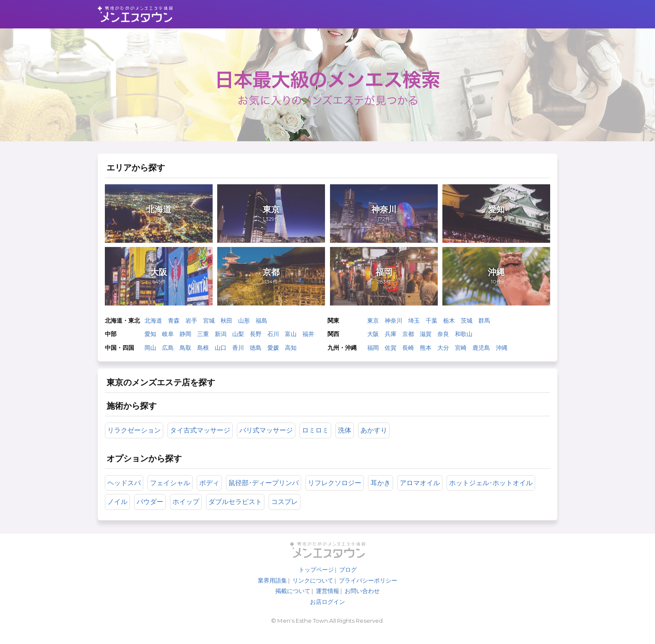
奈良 (443, 337)
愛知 (152, 337)
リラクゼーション (135, 437)
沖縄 (502, 350)
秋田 (228, 323)
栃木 (449, 323)
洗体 (346, 437)
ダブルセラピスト (236, 509)
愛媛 (274, 350)
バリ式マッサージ (267, 437)
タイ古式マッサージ (201, 437)
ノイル (119, 509)
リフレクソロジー (336, 490)
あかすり (375, 437)
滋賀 (426, 337)
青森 (175, 323)
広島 (169, 350)
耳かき (382, 490)
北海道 (155, 323)
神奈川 (394, 323)
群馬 (484, 323)
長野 (257, 337)
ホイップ (187, 509)
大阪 (373, 337)
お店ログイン (327, 611)
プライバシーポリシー (368, 590)
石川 (274, 337)
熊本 (426, 350)
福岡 (373, 350)
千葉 (432, 323)
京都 (408, 337)
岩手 (193, 323)
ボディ (211, 490)
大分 (443, 350)
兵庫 (391, 337)
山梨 (239, 337)
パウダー (151, 509)
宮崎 (461, 350)
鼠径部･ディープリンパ (265, 490)
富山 (292, 337)
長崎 (408, 350)
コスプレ (286, 509)
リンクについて (313, 590)
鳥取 (187, 350)
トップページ (316, 579)
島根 (204, 350)
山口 (222, 350)
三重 (204, 337)
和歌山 (464, 337)
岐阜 (169, 337)
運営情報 (327, 601)
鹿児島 (481, 350)
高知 (292, 350)
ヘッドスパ (125, 490)
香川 (239, 350)
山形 (245, 323)
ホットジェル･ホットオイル (492, 490)
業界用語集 (272, 590)
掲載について (293, 601)
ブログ (348, 579)
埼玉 (414, 323)
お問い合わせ (362, 601)
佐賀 (391, 350)
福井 (310, 337)
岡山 (152, 350)
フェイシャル (171, 490)
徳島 (257, 350)
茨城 (467, 323)
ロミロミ (317, 437)
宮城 (210, 323)
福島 (263, 323)
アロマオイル (421, 490)
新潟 (222, 337)
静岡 (187, 337)
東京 (373, 323)
